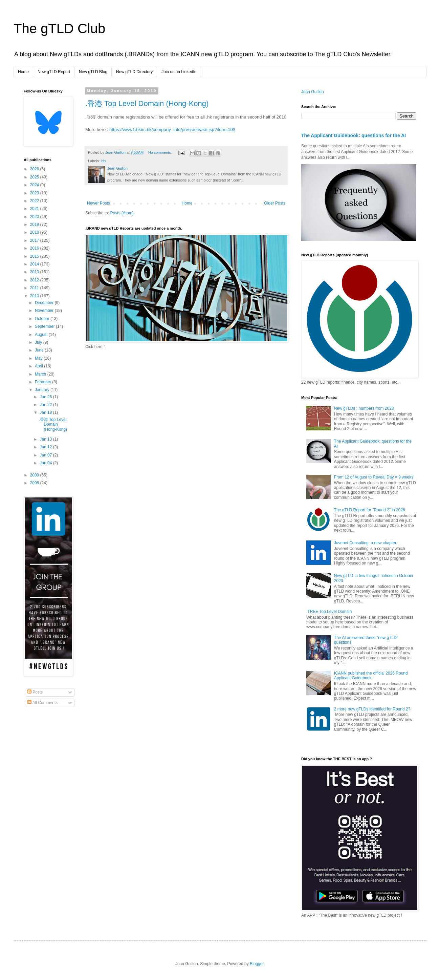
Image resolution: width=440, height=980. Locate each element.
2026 (35, 169)
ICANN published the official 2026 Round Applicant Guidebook (371, 676)
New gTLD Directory (134, 72)
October (43, 319)
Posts (35, 692)
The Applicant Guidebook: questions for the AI (354, 135)
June (40, 350)
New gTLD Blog (93, 72)
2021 (35, 209)
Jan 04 (46, 463)
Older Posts (275, 203)
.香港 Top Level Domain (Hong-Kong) (147, 103)
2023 (35, 193)
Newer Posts (98, 203)
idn (103, 161)
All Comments (42, 703)
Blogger (257, 964)
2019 (35, 225)
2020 (35, 217)
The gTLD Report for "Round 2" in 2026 (370, 510)
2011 (35, 288)
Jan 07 (46, 455)
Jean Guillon (313, 92)
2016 (35, 248)
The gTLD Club (59, 28)
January (43, 390)
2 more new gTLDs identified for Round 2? (372, 709)
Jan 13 (46, 439)
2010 (35, 296)
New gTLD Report (54, 72)
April (39, 366)
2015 (35, 256)
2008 (35, 483)
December (45, 303)
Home (23, 72)
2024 (35, 185)
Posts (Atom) (122, 213)
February (43, 382)
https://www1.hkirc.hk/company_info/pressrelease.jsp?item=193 (172, 130)
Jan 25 (46, 397)
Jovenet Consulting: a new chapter (365, 543)
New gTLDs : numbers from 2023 (364, 408)
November (45, 311)
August (42, 335)
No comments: (161, 152)
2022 (35, 201)
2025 (35, 177)
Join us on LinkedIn (179, 72)
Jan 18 (46, 412)
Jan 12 (46, 447)
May (39, 358)
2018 (35, 232)
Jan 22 (46, 405)
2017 (35, 240)
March (41, 374)
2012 (35, 280)
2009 (35, 475)
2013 (35, 272)
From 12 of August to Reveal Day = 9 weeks (374, 477)
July (39, 342)
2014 (35, 264)
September (45, 326)
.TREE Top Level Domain (329, 612)
